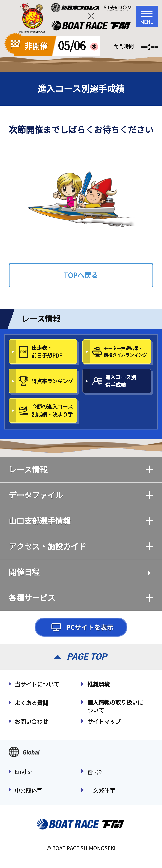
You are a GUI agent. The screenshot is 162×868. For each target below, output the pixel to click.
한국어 (96, 772)
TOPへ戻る (81, 275)
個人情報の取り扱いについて (115, 706)
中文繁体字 (101, 790)
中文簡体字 (29, 790)
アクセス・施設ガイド (81, 546)
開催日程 (24, 572)
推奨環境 (98, 684)
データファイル (81, 495)
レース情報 (81, 470)
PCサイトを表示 (81, 627)
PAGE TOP (87, 657)
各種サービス (81, 598)
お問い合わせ (31, 722)
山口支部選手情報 (81, 521)
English (24, 772)
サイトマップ (104, 722)
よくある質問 (31, 703)
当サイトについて (37, 684)
